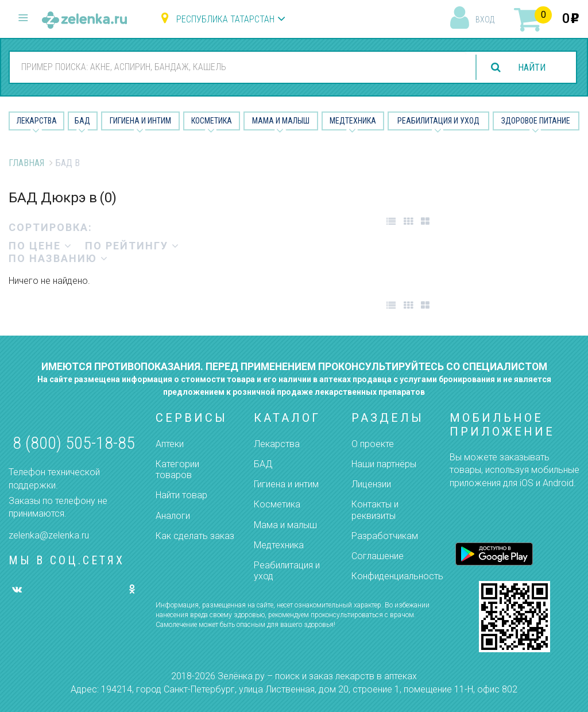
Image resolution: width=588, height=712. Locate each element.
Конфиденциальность (397, 576)
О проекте (373, 444)
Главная (26, 163)
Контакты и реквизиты (375, 510)
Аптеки (170, 444)
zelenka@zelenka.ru (49, 535)
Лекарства (37, 121)
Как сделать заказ (195, 536)
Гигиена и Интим (140, 121)
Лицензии (371, 484)
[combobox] (238, 67)
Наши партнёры (384, 464)
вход (485, 20)
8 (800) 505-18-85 (74, 443)
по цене (40, 246)
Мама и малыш (281, 121)
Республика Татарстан (225, 19)
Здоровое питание (536, 121)
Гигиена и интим (286, 484)
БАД (82, 121)
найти (532, 68)
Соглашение (378, 556)
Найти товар (181, 495)
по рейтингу (132, 246)
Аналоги (173, 516)
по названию (59, 258)
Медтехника (353, 121)
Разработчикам (385, 536)
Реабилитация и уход (438, 121)
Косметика (212, 121)
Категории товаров (177, 469)
